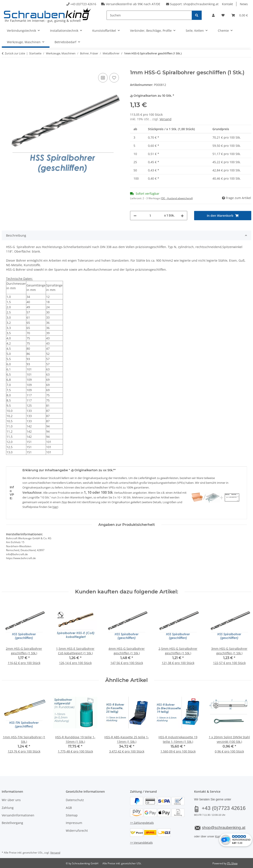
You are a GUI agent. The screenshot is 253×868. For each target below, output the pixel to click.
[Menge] (150, 216)
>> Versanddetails (141, 843)
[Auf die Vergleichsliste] (103, 78)
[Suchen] (149, 15)
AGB (69, 808)
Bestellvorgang (12, 823)
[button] (213, 15)
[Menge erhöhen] (182, 216)
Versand (166, 119)
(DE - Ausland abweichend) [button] (177, 198)
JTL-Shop (232, 863)
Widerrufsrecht (77, 831)
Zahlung (8, 808)
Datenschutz (75, 800)
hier (55, 507)
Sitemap (72, 815)
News (244, 4)
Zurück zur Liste (15, 53)
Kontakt (227, 4)
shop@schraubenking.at (201, 4)
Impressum (74, 823)
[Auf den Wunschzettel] (114, 78)
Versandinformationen (18, 815)
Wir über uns (11, 800)
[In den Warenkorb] (5, 67)
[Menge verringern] (135, 216)
